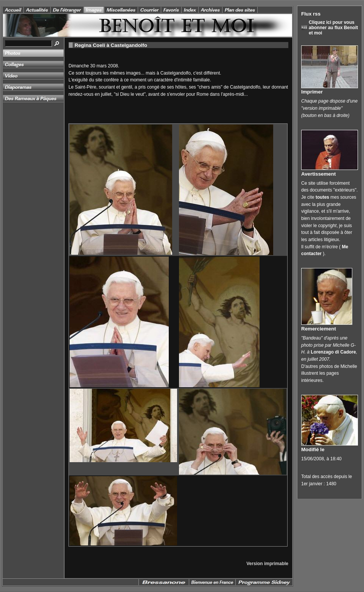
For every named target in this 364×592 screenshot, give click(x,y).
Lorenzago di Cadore (333, 352)
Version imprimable (267, 564)
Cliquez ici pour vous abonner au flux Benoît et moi (333, 28)
